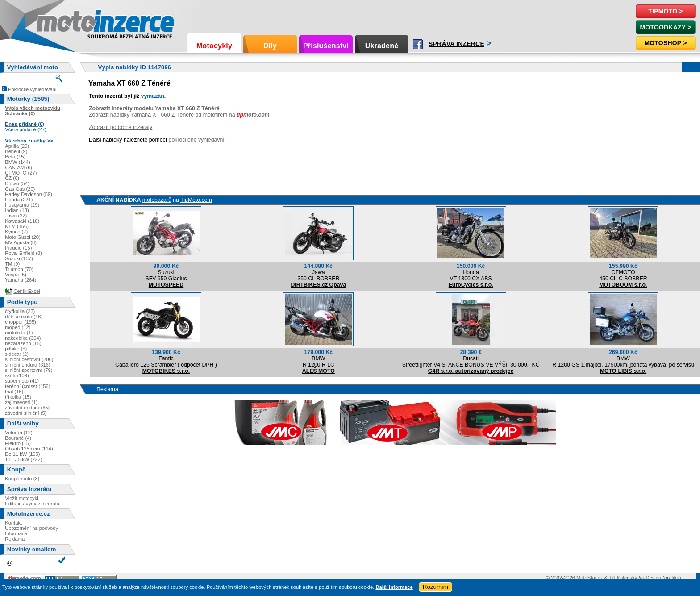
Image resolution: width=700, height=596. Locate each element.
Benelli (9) (16, 151)
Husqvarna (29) (22, 205)
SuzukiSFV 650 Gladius (166, 275)
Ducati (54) (17, 183)
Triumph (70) (19, 269)
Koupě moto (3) (22, 479)
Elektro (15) (18, 443)
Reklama (15, 539)
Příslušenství (326, 46)
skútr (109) (17, 375)
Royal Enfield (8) (23, 253)
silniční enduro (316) (27, 365)
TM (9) (12, 264)
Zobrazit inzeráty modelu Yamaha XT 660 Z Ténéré (154, 108)
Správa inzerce (456, 44)
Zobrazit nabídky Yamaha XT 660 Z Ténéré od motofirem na (179, 115)
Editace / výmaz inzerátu (32, 504)
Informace (16, 533)
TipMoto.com (196, 200)
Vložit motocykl (22, 498)
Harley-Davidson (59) (29, 194)
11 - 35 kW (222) (23, 459)
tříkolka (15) (18, 397)
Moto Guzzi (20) (23, 237)
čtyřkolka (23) (20, 311)
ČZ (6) (12, 178)
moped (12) (18, 327)
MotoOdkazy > (665, 27)
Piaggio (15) (18, 248)
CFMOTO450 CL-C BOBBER (623, 275)
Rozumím (435, 587)
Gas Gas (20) (20, 189)
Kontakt (13, 523)
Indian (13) (17, 210)
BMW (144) (18, 162)
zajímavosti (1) (21, 402)
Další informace (394, 587)
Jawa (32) (16, 216)
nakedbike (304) (23, 338)
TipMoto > (665, 11)
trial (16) (14, 392)
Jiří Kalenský (623, 578)
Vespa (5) (16, 275)
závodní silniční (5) (26, 413)
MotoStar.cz (590, 578)
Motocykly (214, 46)
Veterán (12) (19, 433)
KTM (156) (17, 226)
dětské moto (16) (24, 317)
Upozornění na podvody (31, 528)
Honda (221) (19, 200)
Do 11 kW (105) (22, 454)
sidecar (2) (17, 354)
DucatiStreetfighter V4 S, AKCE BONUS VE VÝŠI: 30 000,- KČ (471, 362)
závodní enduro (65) (27, 408)
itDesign (652, 578)
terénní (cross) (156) (27, 386)
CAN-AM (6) (19, 167)
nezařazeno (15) (23, 343)
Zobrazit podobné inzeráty (121, 127)
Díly (270, 46)
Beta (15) (15, 157)
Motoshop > (665, 43)
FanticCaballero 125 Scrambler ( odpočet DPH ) (166, 362)
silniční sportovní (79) (29, 370)
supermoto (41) (22, 381)
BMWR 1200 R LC (319, 362)
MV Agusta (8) (21, 242)
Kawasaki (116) (22, 221)
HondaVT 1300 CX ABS (471, 275)
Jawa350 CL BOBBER (318, 275)
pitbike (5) (16, 349)
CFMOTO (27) (21, 173)
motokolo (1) (19, 333)
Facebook (418, 44)
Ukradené (382, 46)
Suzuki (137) (19, 258)
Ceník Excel (27, 291)
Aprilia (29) (17, 146)
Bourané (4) (18, 438)
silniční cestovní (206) (29, 359)
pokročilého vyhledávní (197, 140)
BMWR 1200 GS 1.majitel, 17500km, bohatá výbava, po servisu (623, 362)
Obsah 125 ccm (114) (29, 449)
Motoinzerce (55, 22)
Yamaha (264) (21, 280)
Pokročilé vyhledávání (32, 89)
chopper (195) (21, 322)
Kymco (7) (16, 232)
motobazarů (157, 200)
